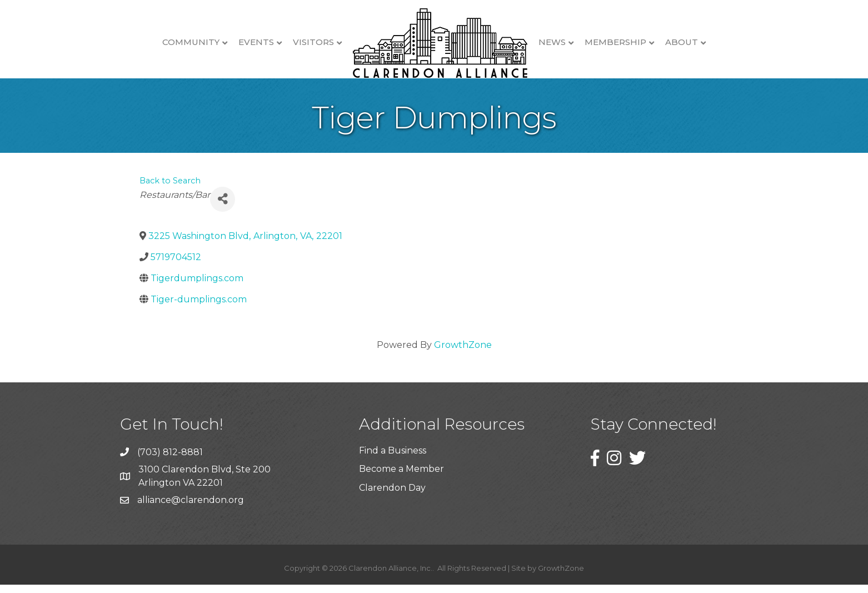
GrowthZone (463, 353)
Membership (615, 42)
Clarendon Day (392, 496)
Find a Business (393, 459)
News (552, 42)
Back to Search (170, 189)
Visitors (313, 42)
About (682, 42)
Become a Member (401, 477)
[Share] (223, 208)
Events (256, 42)
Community (191, 42)
